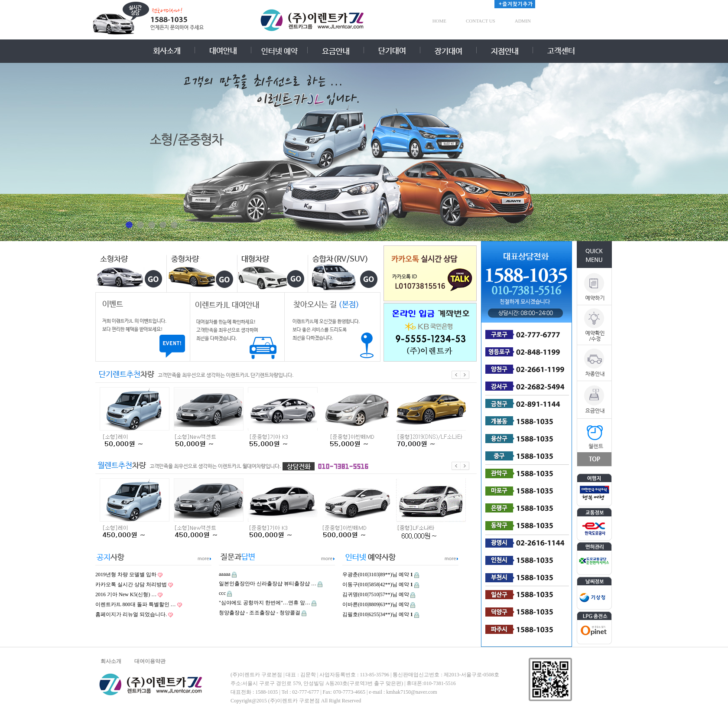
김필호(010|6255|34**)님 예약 (378, 614)
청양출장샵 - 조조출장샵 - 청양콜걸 (260, 613)
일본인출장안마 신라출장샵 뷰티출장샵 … (268, 584)
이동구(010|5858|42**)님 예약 (378, 584)
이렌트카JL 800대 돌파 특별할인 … (136, 604)
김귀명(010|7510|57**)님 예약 (376, 594)
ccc (222, 593)
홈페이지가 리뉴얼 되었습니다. (131, 614)
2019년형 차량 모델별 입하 (126, 574)
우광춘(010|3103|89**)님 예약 (378, 574)
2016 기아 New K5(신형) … (126, 594)
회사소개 (111, 661)
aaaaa (225, 574)
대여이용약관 (150, 661)
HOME (439, 21)
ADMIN (523, 21)
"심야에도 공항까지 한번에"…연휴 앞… (265, 603)
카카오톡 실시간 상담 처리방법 (131, 584)
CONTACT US (481, 21)
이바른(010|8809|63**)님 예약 (376, 604)
